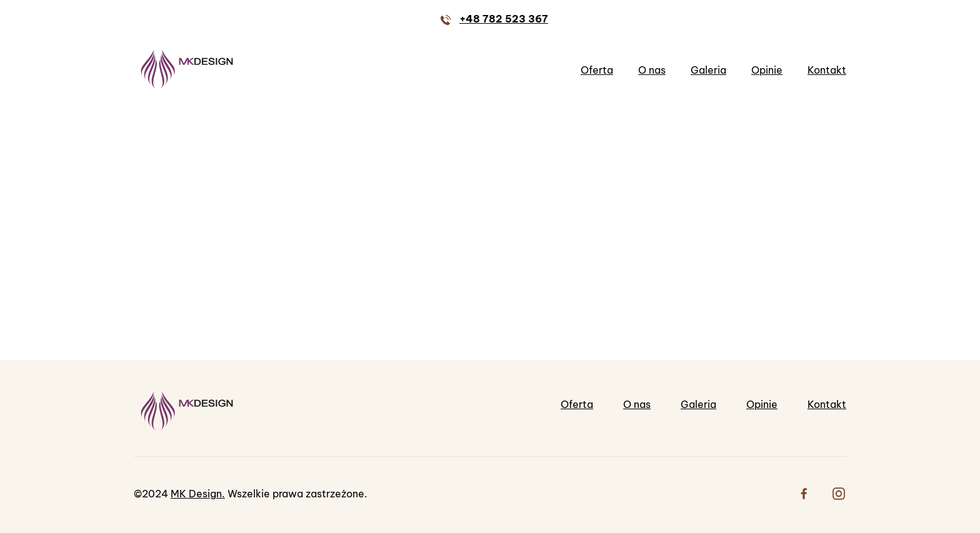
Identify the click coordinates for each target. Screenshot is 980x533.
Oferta (597, 70)
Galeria (708, 70)
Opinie (767, 70)
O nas (652, 70)
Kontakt (827, 70)
